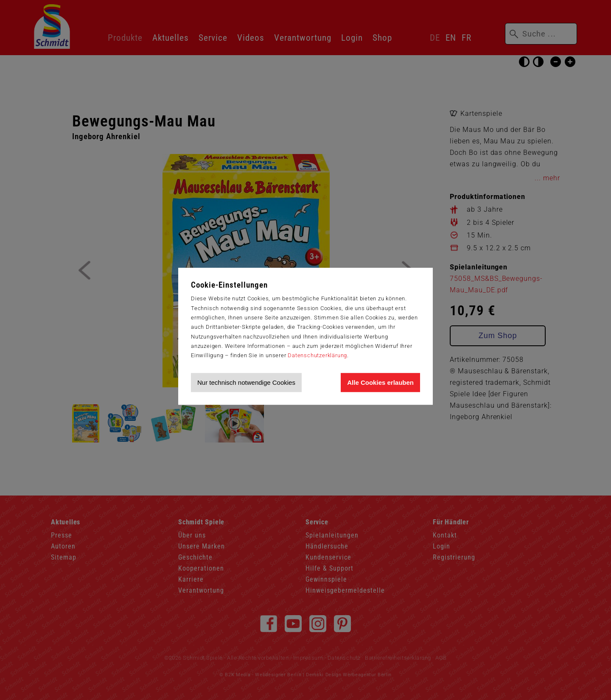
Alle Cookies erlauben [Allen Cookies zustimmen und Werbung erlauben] (380, 382)
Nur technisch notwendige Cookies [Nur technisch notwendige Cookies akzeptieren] (246, 382)
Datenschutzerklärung (317, 355)
